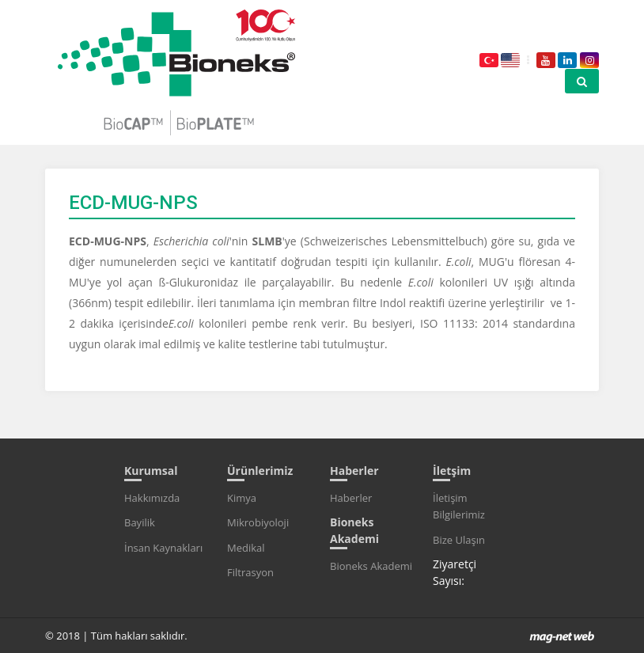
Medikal (246, 548)
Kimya (242, 498)
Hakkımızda (152, 498)
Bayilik (140, 522)
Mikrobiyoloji (258, 522)
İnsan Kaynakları (163, 548)
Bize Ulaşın (459, 540)
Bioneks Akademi (371, 566)
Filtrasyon (250, 572)
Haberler (351, 498)
